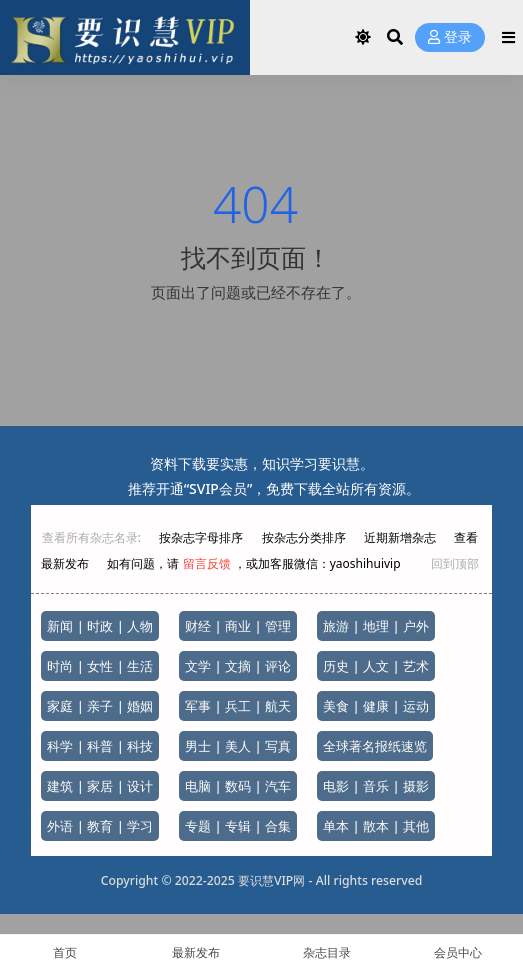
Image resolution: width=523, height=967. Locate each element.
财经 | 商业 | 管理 (238, 626)
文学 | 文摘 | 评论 (238, 666)
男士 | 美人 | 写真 (238, 746)
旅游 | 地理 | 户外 (376, 626)
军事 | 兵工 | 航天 (238, 706)
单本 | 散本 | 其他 (376, 826)
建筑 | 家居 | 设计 (100, 786)
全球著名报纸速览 (375, 746)
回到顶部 (455, 563)
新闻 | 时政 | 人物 (100, 626)
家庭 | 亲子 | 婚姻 (100, 706)
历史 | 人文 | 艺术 (376, 666)
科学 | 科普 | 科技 (100, 746)
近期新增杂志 (401, 537)
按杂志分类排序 (304, 537)
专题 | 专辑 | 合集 (238, 826)
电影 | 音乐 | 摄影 (376, 786)
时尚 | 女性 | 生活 (100, 666)
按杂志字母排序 (202, 537)
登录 (450, 37)
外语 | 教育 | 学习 (100, 826)
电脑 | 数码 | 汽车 (238, 786)
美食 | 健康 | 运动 (376, 706)
